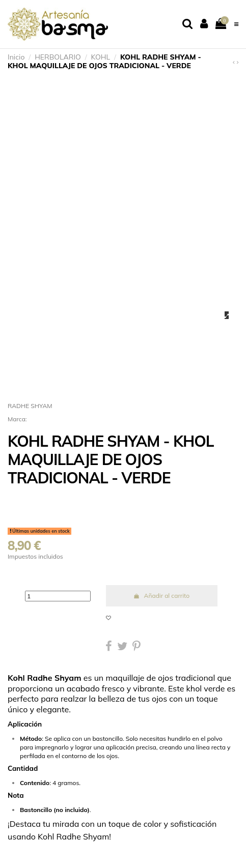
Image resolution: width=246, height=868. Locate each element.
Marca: (17, 419)
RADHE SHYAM (30, 406)
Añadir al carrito (161, 596)
